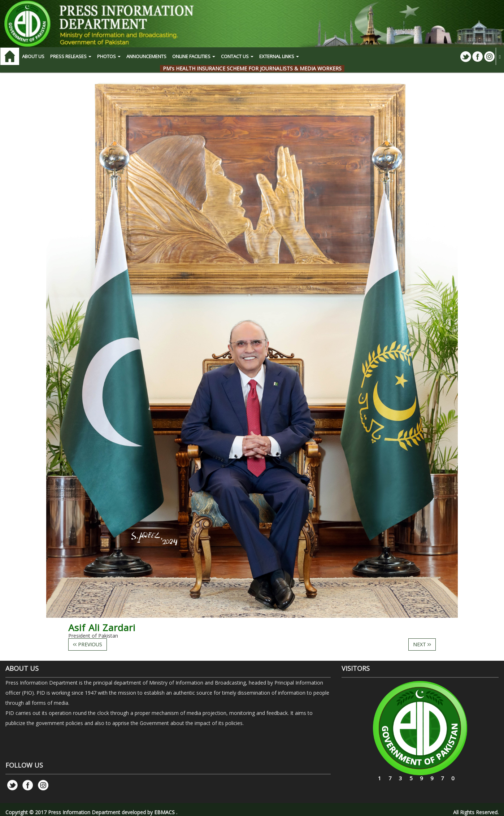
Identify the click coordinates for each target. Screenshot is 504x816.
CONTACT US (237, 56)
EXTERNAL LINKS (279, 56)
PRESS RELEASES (71, 56)
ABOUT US (33, 56)
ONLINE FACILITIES (194, 56)
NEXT (422, 644)
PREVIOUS (88, 644)
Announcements (146, 56)
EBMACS (164, 812)
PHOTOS (109, 56)
